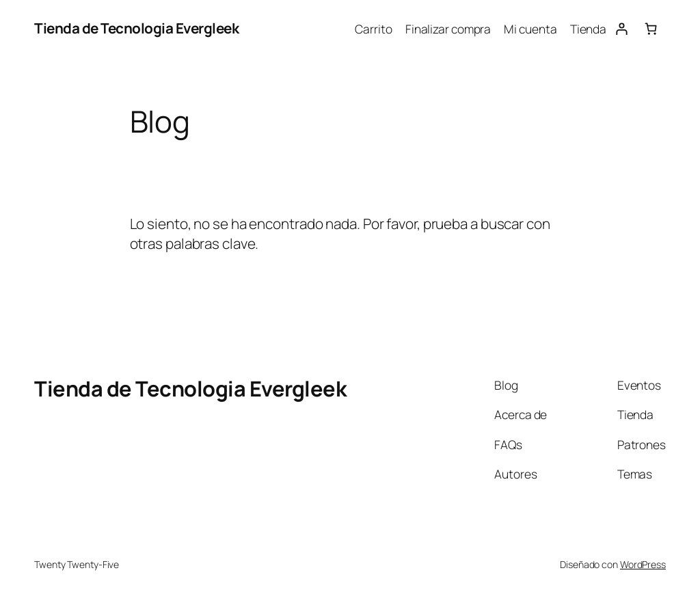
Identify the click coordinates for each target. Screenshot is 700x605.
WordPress (643, 564)
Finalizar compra (448, 29)
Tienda (588, 29)
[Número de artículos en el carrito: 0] (651, 28)
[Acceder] (621, 28)
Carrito (373, 29)
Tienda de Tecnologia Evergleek (136, 28)
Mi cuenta (530, 29)
